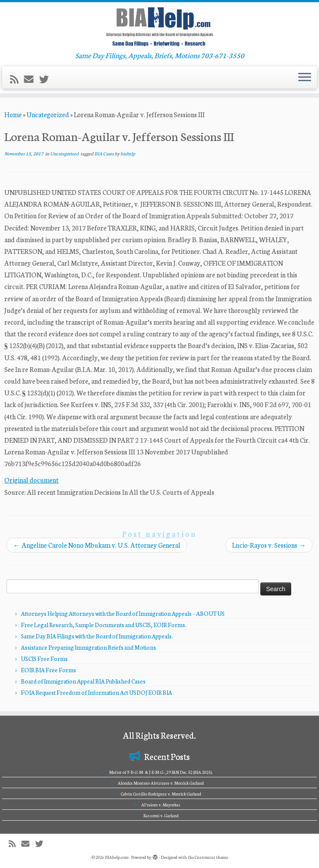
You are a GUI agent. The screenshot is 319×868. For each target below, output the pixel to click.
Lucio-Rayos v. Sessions (269, 545)
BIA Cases (105, 153)
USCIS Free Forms (44, 659)
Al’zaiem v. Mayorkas (161, 805)
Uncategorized (48, 114)
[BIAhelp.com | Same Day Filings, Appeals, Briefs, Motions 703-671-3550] (159, 26)
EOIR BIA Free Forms (48, 670)
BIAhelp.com (117, 857)
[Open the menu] (305, 78)
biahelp (128, 153)
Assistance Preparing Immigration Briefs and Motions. (89, 647)
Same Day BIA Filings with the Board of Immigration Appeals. (97, 636)
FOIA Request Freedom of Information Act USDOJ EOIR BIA (96, 692)
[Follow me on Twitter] (47, 79)
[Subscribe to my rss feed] (17, 79)
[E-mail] (32, 79)
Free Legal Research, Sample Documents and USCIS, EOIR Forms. (104, 625)
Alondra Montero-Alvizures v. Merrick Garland (161, 783)
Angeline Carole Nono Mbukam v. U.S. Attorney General (97, 545)
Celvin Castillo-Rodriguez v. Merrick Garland (161, 794)
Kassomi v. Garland (161, 815)
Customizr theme (211, 857)
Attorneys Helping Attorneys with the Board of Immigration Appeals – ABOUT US (123, 613)
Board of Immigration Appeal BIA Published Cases (83, 681)
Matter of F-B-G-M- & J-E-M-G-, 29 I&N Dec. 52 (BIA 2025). (161, 772)
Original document (32, 480)
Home (13, 114)
